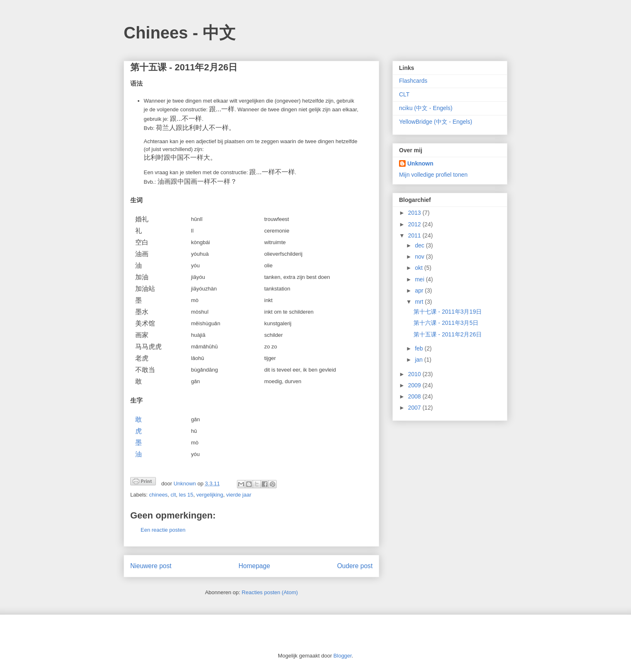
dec (420, 245)
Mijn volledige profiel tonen (433, 175)
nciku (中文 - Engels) (426, 108)
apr (420, 290)
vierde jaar (239, 495)
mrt (420, 302)
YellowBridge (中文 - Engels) (436, 122)
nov (420, 257)
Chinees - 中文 (180, 33)
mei (420, 279)
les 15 (186, 495)
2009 (415, 385)
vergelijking (210, 495)
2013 (415, 213)
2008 (415, 396)
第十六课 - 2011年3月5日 (446, 323)
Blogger (342, 656)
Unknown (420, 163)
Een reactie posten (163, 530)
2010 (415, 374)
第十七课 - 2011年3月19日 (448, 312)
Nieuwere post (151, 566)
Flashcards (413, 81)
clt (173, 495)
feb (419, 348)
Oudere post (355, 566)
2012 (415, 224)
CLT (404, 94)
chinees (159, 495)
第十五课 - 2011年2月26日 (448, 334)
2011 (415, 235)
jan (419, 360)
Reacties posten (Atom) (270, 592)
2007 (415, 408)
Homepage (254, 566)
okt (419, 268)
